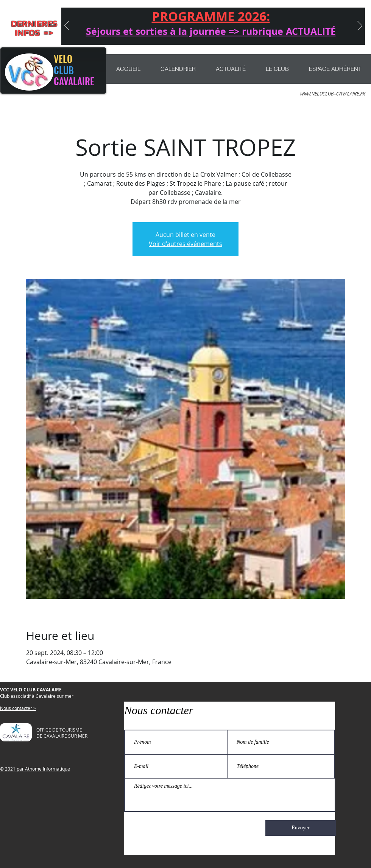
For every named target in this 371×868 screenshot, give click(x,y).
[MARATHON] (247, 35)
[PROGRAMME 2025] (280, 35)
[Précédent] (67, 26)
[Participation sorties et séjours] (236, 35)
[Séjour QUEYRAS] (159, 35)
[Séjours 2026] (147, 35)
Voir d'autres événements (185, 244)
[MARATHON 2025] (225, 35)
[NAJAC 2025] (214, 35)
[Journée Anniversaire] (170, 35)
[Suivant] (360, 26)
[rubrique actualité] (269, 35)
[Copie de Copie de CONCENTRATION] (258, 35)
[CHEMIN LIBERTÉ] (203, 35)
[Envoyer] (301, 828)
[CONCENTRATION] (181, 35)
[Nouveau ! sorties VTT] (192, 35)
